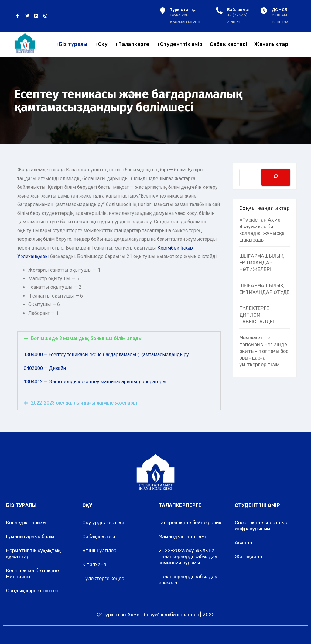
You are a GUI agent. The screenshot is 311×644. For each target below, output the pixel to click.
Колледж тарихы (26, 523)
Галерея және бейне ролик (190, 523)
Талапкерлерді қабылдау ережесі (188, 580)
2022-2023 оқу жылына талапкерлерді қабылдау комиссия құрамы (188, 557)
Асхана (243, 543)
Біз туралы (72, 44)
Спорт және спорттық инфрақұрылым (261, 526)
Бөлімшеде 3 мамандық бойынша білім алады (87, 338)
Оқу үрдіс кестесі (103, 523)
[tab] (119, 339)
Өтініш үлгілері (100, 551)
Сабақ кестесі (229, 44)
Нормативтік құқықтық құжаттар (33, 554)
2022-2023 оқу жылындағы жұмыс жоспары (84, 403)
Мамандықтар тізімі (182, 537)
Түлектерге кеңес (103, 579)
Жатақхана (248, 557)
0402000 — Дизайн (45, 368)
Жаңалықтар (271, 44)
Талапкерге (132, 44)
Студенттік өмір (180, 44)
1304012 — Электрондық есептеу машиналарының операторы (95, 382)
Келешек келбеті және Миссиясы (32, 574)
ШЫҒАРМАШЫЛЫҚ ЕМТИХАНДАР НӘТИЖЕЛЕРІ (261, 263)
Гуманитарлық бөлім (30, 537)
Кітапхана (94, 565)
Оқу (101, 44)
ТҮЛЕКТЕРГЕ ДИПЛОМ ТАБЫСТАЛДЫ (257, 315)
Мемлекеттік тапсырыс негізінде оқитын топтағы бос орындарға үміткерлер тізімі (264, 351)
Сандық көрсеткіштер (32, 591)
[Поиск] (276, 177)
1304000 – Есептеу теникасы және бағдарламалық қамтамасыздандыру (106, 355)
